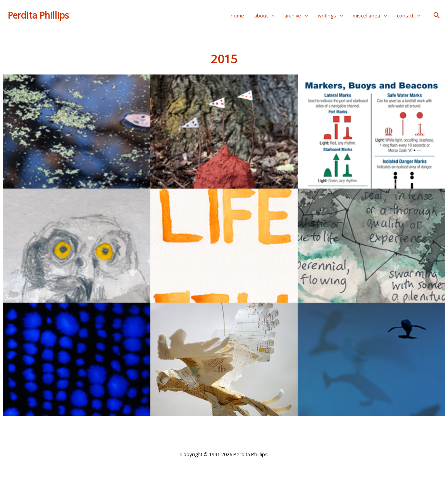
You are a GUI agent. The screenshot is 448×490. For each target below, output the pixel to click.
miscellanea (370, 16)
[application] (271, 16)
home (237, 16)
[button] (437, 16)
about (264, 16)
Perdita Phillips (38, 15)
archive (296, 16)
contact (409, 16)
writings (330, 16)
